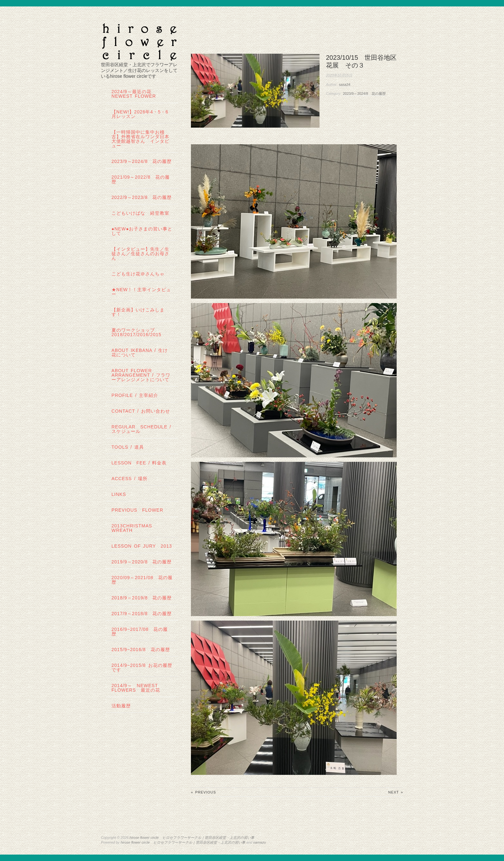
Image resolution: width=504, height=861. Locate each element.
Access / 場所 (130, 479)
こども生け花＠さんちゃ (138, 274)
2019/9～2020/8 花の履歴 (142, 562)
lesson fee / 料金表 (139, 463)
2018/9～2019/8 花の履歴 (142, 598)
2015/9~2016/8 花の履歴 (141, 650)
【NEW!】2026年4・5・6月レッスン (140, 114)
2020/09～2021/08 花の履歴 (142, 580)
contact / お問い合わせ (141, 411)
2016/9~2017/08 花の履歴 (140, 632)
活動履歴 (121, 706)
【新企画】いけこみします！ (138, 312)
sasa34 (345, 85)
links (119, 494)
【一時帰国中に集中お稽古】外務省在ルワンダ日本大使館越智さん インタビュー (140, 139)
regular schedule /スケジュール (141, 429)
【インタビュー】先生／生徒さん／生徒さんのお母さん (140, 254)
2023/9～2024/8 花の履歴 (364, 94)
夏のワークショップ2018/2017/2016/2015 (136, 332)
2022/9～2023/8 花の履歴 (142, 197)
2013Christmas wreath (132, 528)
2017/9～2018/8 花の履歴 (142, 614)
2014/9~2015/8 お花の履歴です (142, 668)
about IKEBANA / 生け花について (140, 353)
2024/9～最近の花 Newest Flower (134, 94)
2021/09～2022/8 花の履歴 (141, 179)
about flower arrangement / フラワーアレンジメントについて (141, 375)
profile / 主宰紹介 (135, 395)
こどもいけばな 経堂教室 (140, 213)
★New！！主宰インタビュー (141, 292)
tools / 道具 (128, 447)
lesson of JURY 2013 (142, 546)
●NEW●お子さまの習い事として (142, 231)
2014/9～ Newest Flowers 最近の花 (136, 688)
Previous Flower (137, 510)
